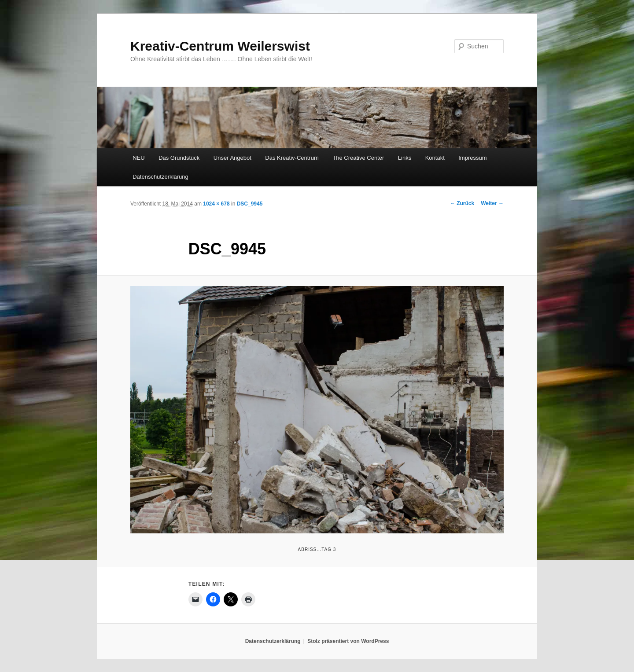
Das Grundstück (179, 158)
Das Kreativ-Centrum (292, 158)
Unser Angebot (232, 158)
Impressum (472, 158)
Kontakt (435, 158)
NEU (138, 158)
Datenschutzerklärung (160, 177)
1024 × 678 (216, 204)
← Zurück (462, 203)
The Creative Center (358, 158)
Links (405, 158)
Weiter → (492, 203)
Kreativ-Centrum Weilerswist (220, 46)
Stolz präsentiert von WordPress (348, 641)
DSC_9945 (250, 204)
